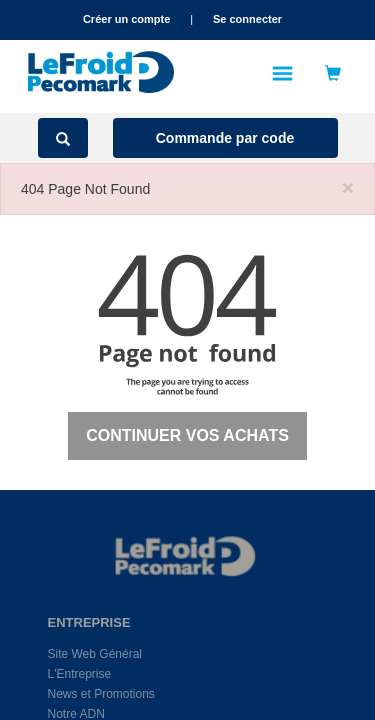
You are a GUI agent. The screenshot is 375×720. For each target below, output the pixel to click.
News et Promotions (101, 694)
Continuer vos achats (187, 435)
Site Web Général (95, 654)
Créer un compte (126, 19)
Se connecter (247, 19)
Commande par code (225, 138)
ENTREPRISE (70, 622)
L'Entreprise (80, 674)
